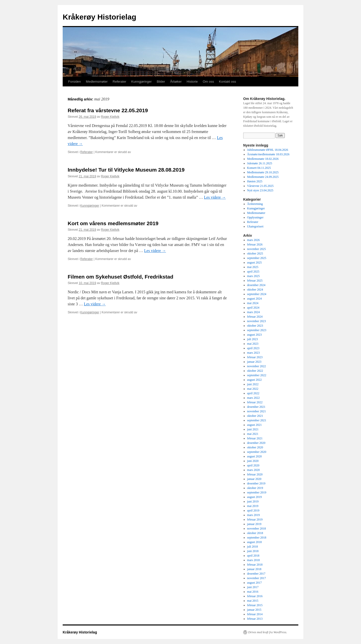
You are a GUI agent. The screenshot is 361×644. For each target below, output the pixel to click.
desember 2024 (256, 285)
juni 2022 (253, 384)
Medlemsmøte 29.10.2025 (263, 172)
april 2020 (253, 465)
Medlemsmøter (97, 82)
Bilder (161, 82)
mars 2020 (253, 470)
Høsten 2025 (255, 181)
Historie (192, 82)
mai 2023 (253, 344)
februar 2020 (255, 474)
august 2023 (254, 335)
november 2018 (257, 529)
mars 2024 (253, 312)
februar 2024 (255, 317)
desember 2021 (256, 407)
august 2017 (254, 583)
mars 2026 (253, 240)
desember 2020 (256, 443)
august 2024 (254, 299)
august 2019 (254, 497)
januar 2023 (254, 362)
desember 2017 (256, 574)
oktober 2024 (255, 290)
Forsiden (75, 82)
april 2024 (253, 308)
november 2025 (257, 249)
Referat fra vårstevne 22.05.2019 (108, 110)
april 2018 (253, 556)
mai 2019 (253, 506)
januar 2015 (254, 610)
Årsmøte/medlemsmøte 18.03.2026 (268, 154)
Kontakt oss (227, 82)
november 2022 (257, 366)
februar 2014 (255, 614)
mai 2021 (253, 434)
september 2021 (257, 420)
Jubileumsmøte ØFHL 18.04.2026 (268, 150)
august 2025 (254, 263)
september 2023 (257, 330)
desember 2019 (256, 483)
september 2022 (257, 375)
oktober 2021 (255, 416)
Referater (119, 82)
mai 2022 (253, 389)
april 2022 (253, 393)
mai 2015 (253, 601)
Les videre (215, 197)
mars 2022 (253, 398)
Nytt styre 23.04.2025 (260, 190)
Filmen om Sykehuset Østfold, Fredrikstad (120, 277)
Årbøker (176, 82)
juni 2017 (253, 587)
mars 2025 (253, 276)
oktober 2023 (255, 326)
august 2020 (254, 456)
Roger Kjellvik (110, 117)
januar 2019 (254, 524)
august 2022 (254, 380)
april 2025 (253, 272)
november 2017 (257, 578)
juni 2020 (253, 461)
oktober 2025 (255, 253)
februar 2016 (255, 596)
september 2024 (257, 294)
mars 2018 (253, 560)
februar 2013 (255, 619)
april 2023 (253, 348)
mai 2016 (253, 592)
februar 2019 (255, 520)
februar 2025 (255, 281)
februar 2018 (255, 565)
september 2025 (257, 258)
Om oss (208, 82)
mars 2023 (253, 353)
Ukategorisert (255, 226)
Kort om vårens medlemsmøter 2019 (113, 223)
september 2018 (257, 538)
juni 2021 (253, 429)
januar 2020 (254, 479)
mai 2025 (253, 267)
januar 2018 (254, 569)
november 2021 (257, 411)
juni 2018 (253, 551)
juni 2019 (253, 501)
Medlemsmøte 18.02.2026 (263, 159)
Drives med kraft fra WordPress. (268, 632)
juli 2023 (253, 339)
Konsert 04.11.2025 (259, 168)
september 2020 (257, 452)
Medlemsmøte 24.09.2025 (263, 177)
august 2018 (254, 542)
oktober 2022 (255, 371)
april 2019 (253, 510)
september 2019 (257, 492)
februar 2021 (255, 438)
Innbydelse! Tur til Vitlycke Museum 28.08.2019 (126, 170)
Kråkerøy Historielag (99, 17)
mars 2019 (253, 515)
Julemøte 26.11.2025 (260, 163)
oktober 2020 (255, 447)
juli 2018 (253, 547)
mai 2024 (253, 303)
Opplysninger (255, 217)
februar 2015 (255, 605)
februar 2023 (255, 357)
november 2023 (257, 321)
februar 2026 (255, 244)
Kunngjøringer (141, 82)
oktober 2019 (255, 488)
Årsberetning (255, 204)
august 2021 (254, 425)
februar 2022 (255, 402)
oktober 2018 (255, 533)
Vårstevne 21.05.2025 (260, 186)
